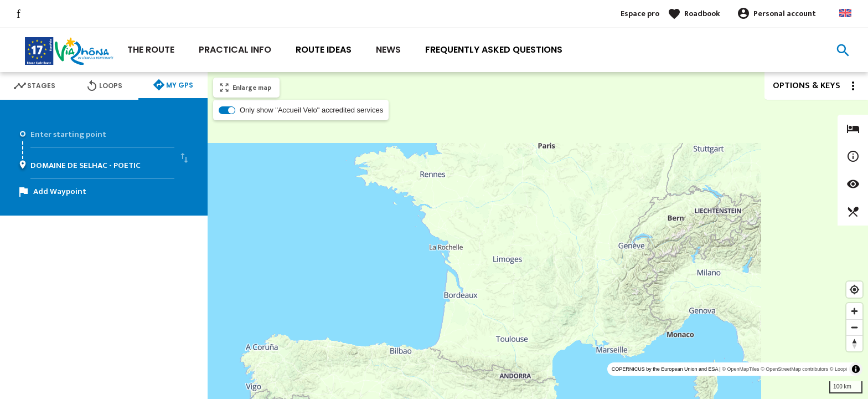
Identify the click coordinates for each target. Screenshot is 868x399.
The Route (151, 50)
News (388, 50)
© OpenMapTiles (740, 369)
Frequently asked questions (494, 50)
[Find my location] (854, 290)
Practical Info (235, 50)
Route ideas (324, 50)
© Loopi (838, 369)
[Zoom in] (854, 311)
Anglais (845, 13)
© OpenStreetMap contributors (794, 369)
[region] (538, 236)
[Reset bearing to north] (854, 343)
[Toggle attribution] (856, 369)
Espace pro (640, 14)
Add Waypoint (60, 191)
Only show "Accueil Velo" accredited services (311, 110)
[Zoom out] (854, 327)
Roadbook (702, 14)
